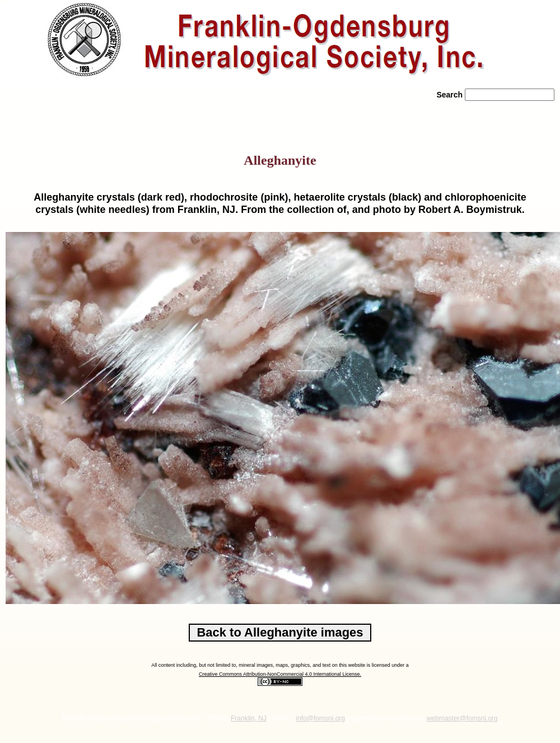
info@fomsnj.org (320, 718)
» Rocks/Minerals (171, 112)
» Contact (405, 112)
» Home (31, 112)
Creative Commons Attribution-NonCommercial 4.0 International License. (280, 674)
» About (91, 112)
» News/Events (259, 112)
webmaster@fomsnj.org (462, 718)
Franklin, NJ (249, 718)
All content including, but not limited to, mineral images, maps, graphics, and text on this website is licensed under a (280, 665)
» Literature (334, 112)
